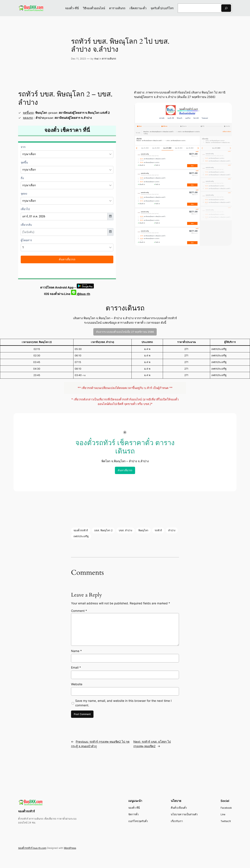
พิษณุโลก (143, 530)
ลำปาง (172, 530)
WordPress (70, 848)
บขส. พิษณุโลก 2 (103, 530)
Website (77, 684)
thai (96, 59)
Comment (79, 611)
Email (76, 668)
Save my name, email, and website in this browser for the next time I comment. (123, 703)
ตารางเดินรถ (109, 59)
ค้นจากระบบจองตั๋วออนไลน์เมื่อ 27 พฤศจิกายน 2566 (125, 332)
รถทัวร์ (158, 530)
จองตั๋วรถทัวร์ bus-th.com (32, 848)
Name (76, 651)
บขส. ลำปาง (125, 530)
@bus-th (81, 294)
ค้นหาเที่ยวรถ (125, 470)
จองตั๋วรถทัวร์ (81, 530)
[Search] (226, 8)
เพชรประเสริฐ (81, 536)
